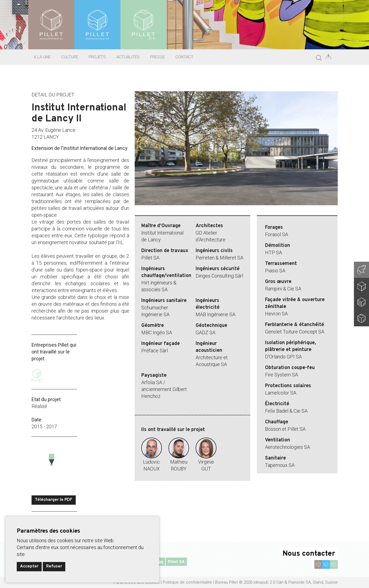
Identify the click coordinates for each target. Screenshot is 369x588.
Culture (70, 57)
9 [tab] (269, 211)
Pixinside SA (300, 582)
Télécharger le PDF (54, 500)
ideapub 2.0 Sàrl (268, 582)
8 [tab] (261, 211)
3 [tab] (220, 211)
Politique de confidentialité (187, 582)
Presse (157, 57)
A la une (42, 57)
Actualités (128, 57)
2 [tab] (212, 211)
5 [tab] (236, 211)
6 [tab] (244, 211)
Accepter (29, 566)
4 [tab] (228, 211)
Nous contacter (309, 554)
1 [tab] (203, 211)
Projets (97, 57)
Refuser (54, 566)
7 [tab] (253, 211)
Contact (184, 57)
